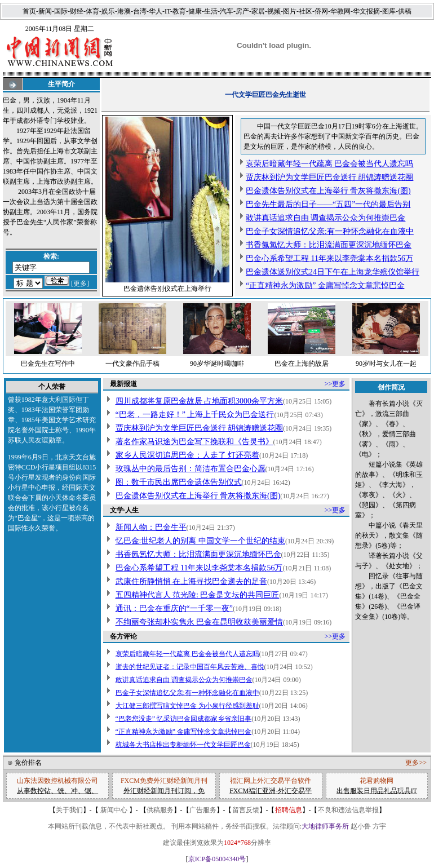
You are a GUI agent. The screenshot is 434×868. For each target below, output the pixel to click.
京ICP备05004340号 (217, 859)
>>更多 (335, 384)
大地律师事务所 (325, 826)
